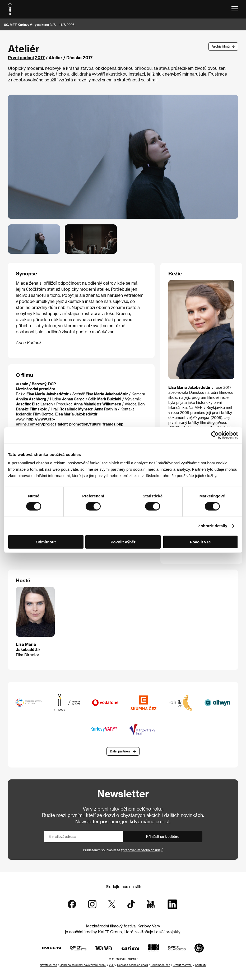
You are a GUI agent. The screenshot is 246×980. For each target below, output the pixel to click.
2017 (40, 57)
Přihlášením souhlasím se (123, 850)
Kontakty (201, 965)
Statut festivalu (183, 965)
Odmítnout (46, 542)
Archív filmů (221, 46)
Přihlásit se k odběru (163, 836)
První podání (21, 57)
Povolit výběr (123, 542)
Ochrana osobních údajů (133, 965)
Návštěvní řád (48, 965)
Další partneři (120, 751)
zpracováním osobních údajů (142, 850)
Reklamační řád (160, 965)
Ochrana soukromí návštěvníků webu (83, 965)
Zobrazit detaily (213, 526)
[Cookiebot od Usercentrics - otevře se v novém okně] (215, 435)
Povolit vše (200, 542)
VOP (112, 965)
